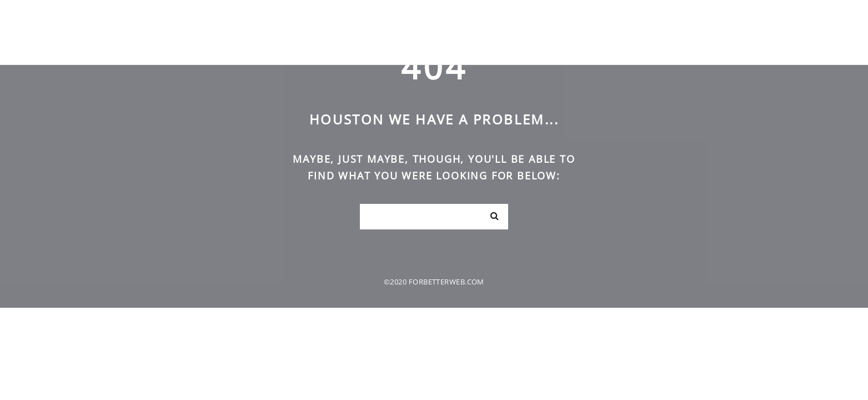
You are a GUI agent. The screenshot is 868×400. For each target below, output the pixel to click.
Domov (680, 32)
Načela (771, 32)
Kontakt (824, 32)
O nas (725, 32)
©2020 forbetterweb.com (434, 282)
